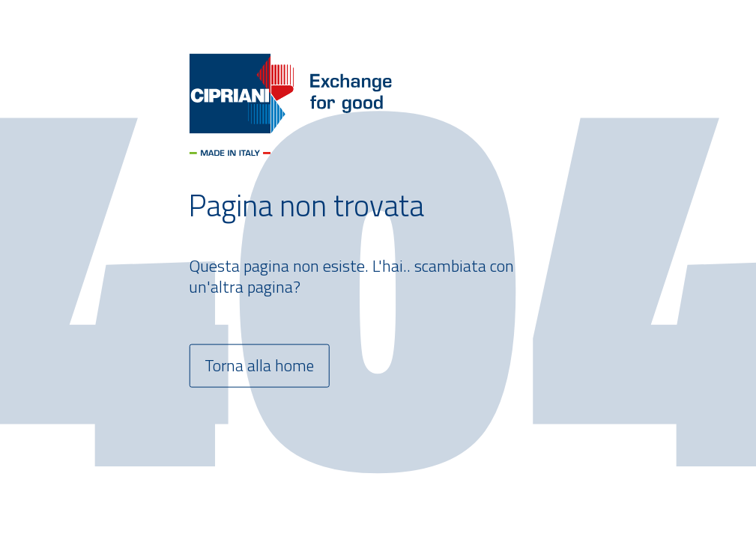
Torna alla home (260, 366)
